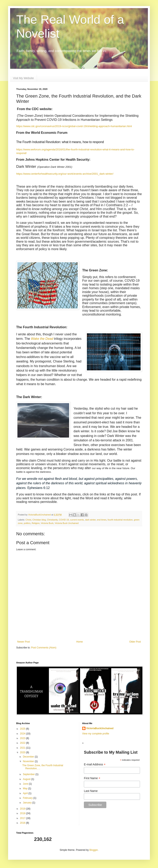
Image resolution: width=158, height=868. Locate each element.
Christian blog (39, 520)
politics (27, 523)
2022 (23, 743)
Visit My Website (23, 78)
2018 (23, 813)
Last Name (91, 791)
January (28, 803)
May (26, 788)
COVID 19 (64, 520)
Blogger (93, 850)
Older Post (135, 642)
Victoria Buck (47, 523)
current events (77, 520)
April (26, 793)
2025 (23, 729)
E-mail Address (95, 764)
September (29, 774)
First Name (92, 778)
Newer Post (23, 642)
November (29, 761)
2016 (23, 823)
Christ (28, 520)
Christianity (52, 520)
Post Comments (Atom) (44, 648)
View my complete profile (96, 734)
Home (80, 642)
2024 (23, 734)
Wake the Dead (42, 339)
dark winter (90, 520)
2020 (23, 752)
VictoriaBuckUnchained (100, 728)
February (28, 798)
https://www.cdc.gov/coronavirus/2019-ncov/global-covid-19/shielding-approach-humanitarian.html (74, 126)
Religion (36, 523)
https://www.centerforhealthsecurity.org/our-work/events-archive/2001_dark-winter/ (65, 174)
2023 (23, 738)
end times (102, 520)
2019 (23, 809)
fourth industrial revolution (120, 520)
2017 (23, 818)
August (27, 779)
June (26, 784)
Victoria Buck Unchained (67, 523)
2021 (23, 748)
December (29, 757)
